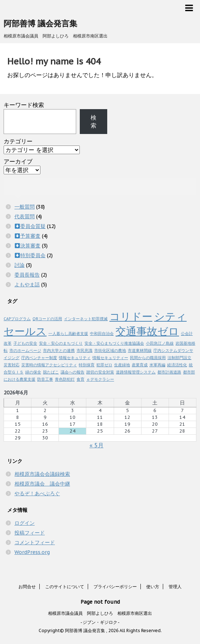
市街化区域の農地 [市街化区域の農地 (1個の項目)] (110, 350)
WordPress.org (32, 552)
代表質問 (25, 216)
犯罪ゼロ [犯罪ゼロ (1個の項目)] (104, 365)
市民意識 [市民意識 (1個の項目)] (84, 350)
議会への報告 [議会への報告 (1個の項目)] (73, 372)
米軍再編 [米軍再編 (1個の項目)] (157, 365)
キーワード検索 (24, 105)
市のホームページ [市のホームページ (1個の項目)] (25, 350)
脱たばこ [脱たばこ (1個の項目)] (51, 372)
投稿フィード (30, 533)
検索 (94, 121)
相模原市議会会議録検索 (42, 474)
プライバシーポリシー (115, 587)
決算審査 (30, 246)
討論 (19, 265)
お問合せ (27, 587)
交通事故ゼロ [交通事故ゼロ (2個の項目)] (147, 331)
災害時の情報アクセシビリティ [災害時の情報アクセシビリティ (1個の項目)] (49, 365)
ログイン (25, 523)
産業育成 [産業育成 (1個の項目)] (140, 365)
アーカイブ (18, 161)
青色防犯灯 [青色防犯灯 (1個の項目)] (65, 379)
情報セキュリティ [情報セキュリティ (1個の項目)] (75, 358)
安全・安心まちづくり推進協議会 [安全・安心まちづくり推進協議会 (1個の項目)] (114, 343)
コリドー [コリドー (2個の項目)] (131, 316)
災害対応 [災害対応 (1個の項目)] (12, 365)
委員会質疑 (33, 226)
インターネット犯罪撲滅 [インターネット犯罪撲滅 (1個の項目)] (86, 319)
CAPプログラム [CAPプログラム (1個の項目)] (17, 319)
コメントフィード (35, 542)
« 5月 (97, 445)
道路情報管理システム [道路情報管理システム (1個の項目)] (136, 372)
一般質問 (25, 207)
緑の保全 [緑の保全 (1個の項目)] (33, 372)
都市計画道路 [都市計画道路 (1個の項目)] (169, 372)
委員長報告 (27, 275)
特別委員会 (33, 255)
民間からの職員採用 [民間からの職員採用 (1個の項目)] (148, 358)
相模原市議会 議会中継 (42, 484)
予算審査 (30, 236)
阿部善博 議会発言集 (40, 23)
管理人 (175, 587)
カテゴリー (18, 141)
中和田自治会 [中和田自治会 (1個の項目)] (102, 334)
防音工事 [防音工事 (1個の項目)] (45, 379)
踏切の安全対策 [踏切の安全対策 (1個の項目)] (100, 372)
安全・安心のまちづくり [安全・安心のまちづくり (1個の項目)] (61, 343)
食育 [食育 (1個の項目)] (81, 379)
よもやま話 (27, 285)
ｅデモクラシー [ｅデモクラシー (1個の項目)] (100, 379)
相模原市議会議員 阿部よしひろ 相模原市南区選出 (100, 613)
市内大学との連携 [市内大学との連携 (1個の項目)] (59, 350)
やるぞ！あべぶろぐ (37, 493)
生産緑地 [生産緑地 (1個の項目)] (122, 365)
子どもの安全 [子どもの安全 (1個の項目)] (25, 343)
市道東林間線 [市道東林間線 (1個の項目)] (140, 350)
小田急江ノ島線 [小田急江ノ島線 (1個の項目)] (160, 343)
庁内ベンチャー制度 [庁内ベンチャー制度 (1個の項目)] (39, 358)
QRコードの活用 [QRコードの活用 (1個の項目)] (47, 319)
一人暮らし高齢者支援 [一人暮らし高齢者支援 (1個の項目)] (68, 334)
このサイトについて (65, 587)
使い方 (153, 587)
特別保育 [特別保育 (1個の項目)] (87, 365)
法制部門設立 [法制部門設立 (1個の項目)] (179, 358)
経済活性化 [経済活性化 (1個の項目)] (177, 365)
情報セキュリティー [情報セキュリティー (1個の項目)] (110, 358)
